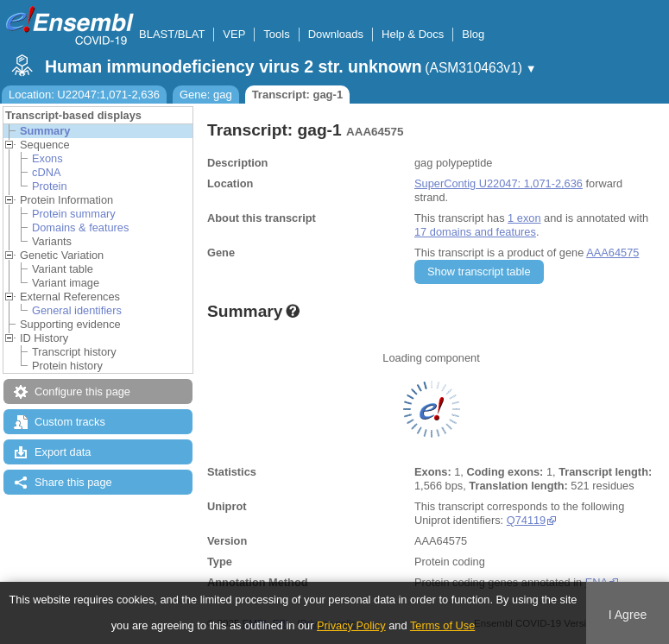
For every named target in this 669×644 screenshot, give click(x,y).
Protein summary (74, 214)
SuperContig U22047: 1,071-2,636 (499, 183)
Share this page (73, 482)
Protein (50, 186)
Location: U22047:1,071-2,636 (84, 95)
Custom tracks (70, 422)
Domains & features (80, 227)
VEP (234, 34)
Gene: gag (206, 95)
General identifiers (77, 310)
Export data (63, 452)
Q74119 (527, 520)
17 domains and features (475, 232)
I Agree (628, 615)
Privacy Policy (351, 625)
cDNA (46, 172)
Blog (473, 34)
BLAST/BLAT (172, 34)
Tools (276, 34)
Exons (47, 158)
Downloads (336, 34)
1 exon (524, 218)
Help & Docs (413, 34)
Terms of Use (442, 625)
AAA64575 (612, 253)
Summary (45, 131)
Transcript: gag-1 (297, 95)
